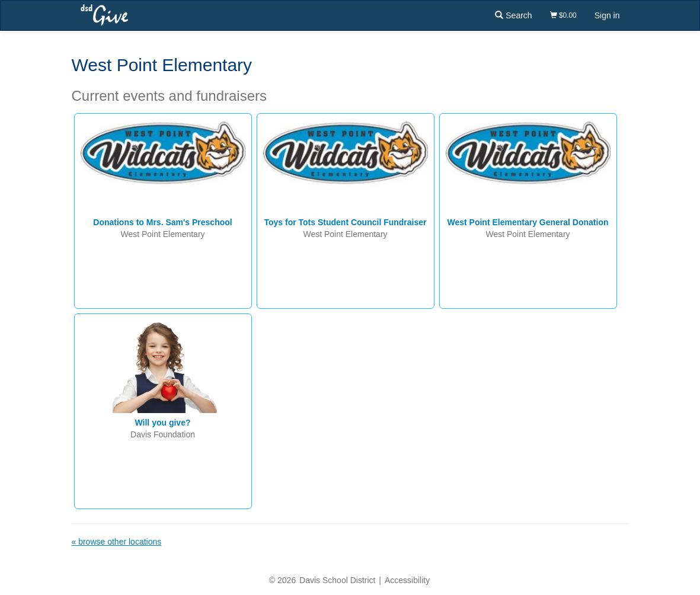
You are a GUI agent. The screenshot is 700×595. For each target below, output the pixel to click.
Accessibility (407, 580)
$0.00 (563, 15)
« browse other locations (117, 542)
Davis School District (337, 580)
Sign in (607, 15)
